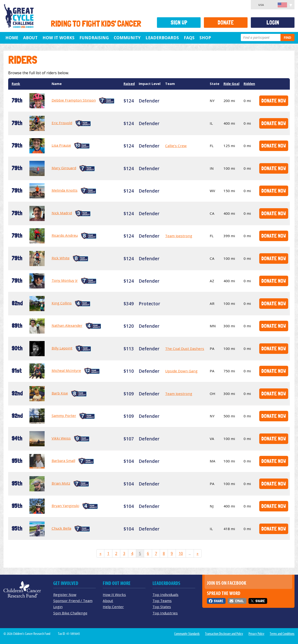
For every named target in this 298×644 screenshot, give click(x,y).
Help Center (113, 607)
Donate (226, 23)
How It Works (59, 38)
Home (12, 38)
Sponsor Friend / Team (73, 601)
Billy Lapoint (62, 348)
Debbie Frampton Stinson (74, 100)
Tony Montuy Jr (65, 280)
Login (273, 23)
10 (181, 553)
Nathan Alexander (67, 325)
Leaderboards (162, 38)
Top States (162, 607)
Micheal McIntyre (66, 370)
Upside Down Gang (181, 371)
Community (127, 38)
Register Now (65, 595)
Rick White (61, 258)
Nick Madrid (62, 213)
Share (218, 601)
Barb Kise (60, 393)
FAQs (189, 38)
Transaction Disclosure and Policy (224, 634)
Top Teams (162, 601)
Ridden (249, 84)
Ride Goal (231, 84)
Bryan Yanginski (65, 506)
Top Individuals (165, 595)
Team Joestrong (179, 236)
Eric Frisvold (62, 123)
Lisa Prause (61, 145)
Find (287, 37)
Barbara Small (63, 461)
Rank (16, 84)
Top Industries (165, 613)
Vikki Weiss (61, 438)
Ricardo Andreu (65, 235)
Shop (205, 38)
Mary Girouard (64, 168)
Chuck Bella (61, 528)
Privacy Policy (256, 634)
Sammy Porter (64, 415)
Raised (129, 84)
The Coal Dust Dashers (185, 348)
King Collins (62, 303)
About (30, 38)
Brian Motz (61, 483)
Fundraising (94, 38)
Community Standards (187, 634)
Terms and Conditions (282, 634)
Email (239, 601)
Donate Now (274, 100)
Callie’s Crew (176, 146)
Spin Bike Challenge (70, 613)
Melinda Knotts (65, 190)
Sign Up (179, 23)
